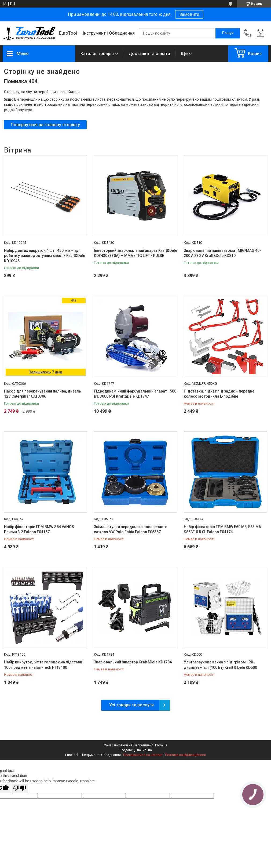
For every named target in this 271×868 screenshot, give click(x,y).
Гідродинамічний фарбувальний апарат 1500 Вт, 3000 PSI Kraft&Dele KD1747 (135, 394)
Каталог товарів (97, 54)
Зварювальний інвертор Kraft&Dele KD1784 (133, 662)
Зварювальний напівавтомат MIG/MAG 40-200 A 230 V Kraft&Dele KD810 (222, 253)
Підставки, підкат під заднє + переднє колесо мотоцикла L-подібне (219, 394)
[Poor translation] (20, 788)
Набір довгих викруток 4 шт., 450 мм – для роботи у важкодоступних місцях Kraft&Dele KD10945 (45, 256)
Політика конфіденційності (186, 755)
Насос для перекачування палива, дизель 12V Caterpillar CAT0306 (43, 394)
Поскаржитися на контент (143, 755)
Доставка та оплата (149, 54)
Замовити (189, 14)
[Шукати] (228, 33)
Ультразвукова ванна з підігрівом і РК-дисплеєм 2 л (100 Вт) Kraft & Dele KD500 (220, 665)
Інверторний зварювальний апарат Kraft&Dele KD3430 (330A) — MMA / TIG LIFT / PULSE (135, 253)
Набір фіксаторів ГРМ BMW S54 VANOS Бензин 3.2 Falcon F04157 (39, 529)
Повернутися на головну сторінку (45, 125)
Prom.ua (161, 745)
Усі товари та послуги (131, 705)
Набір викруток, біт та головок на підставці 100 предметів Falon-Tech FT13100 (44, 665)
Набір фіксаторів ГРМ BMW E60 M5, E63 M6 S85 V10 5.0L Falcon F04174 (222, 529)
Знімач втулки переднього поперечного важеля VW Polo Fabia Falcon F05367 (131, 529)
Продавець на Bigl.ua (136, 750)
